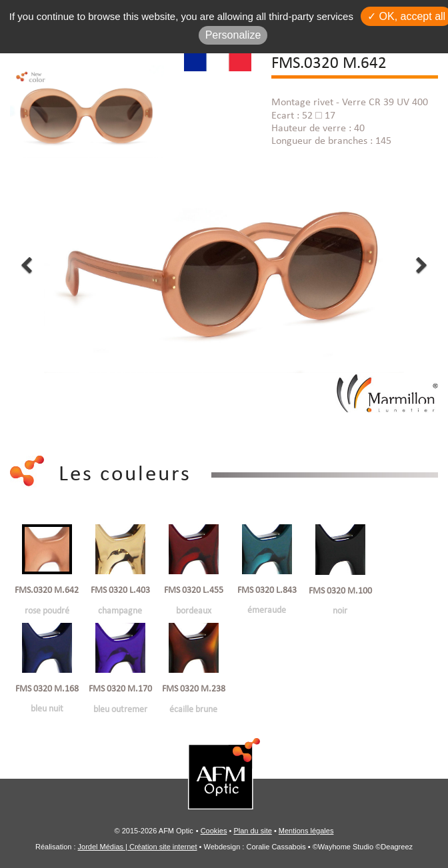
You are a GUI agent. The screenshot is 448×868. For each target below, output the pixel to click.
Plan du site (252, 831)
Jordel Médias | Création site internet (138, 847)
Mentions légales (306, 831)
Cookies (214, 831)
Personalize (233, 35)
